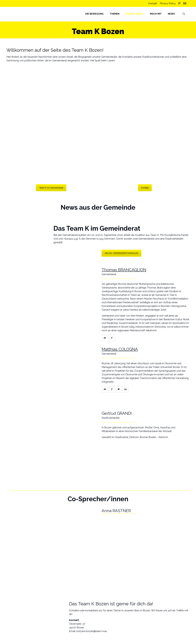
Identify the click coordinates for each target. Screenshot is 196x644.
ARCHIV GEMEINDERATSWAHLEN (121, 253)
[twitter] (119, 389)
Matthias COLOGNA (120, 349)
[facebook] (112, 338)
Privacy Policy (168, 3)
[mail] (105, 338)
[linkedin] (126, 389)
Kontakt (153, 3)
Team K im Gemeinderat (51, 188)
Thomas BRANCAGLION (124, 270)
